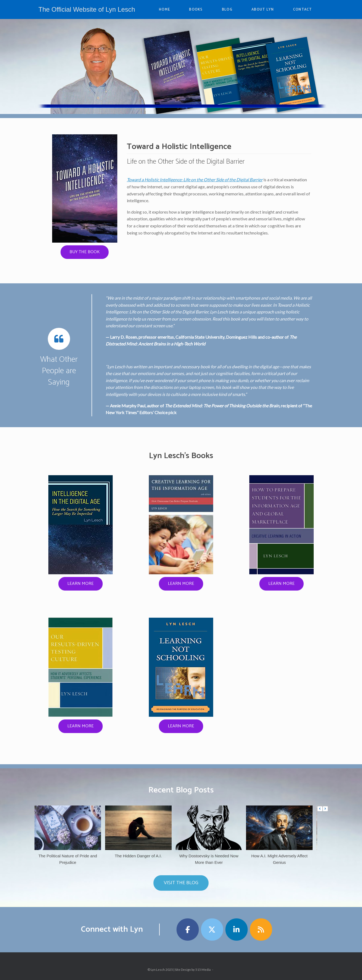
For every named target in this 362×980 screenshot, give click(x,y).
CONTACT (303, 10)
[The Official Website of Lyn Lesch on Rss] (261, 930)
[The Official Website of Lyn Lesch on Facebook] (188, 930)
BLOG (227, 10)
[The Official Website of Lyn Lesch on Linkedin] (237, 930)
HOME (164, 10)
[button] (325, 809)
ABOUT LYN (263, 10)
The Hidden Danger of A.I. (138, 856)
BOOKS (196, 10)
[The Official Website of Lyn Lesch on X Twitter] (212, 930)
